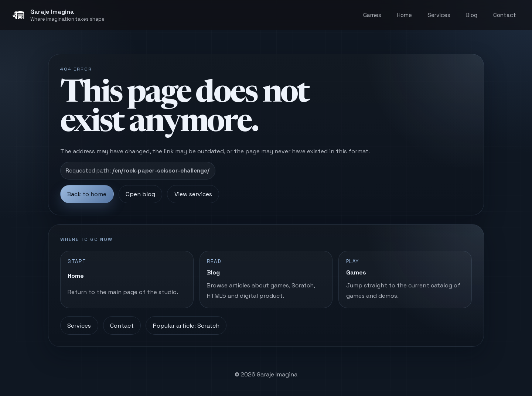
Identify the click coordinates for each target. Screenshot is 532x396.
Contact (505, 15)
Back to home (87, 194)
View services (193, 194)
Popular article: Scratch (186, 326)
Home (405, 15)
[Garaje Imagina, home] (58, 15)
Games (372, 15)
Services (439, 15)
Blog (472, 15)
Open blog (140, 194)
